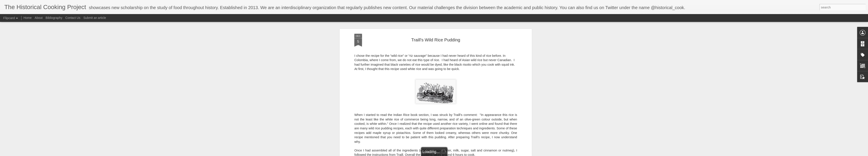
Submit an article (95, 18)
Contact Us (73, 18)
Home (27, 18)
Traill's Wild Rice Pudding (436, 32)
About (39, 18)
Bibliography (54, 18)
